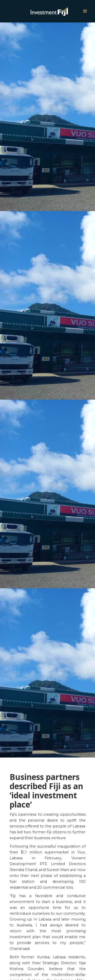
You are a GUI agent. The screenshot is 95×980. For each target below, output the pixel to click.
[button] (85, 11)
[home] (36, 11)
